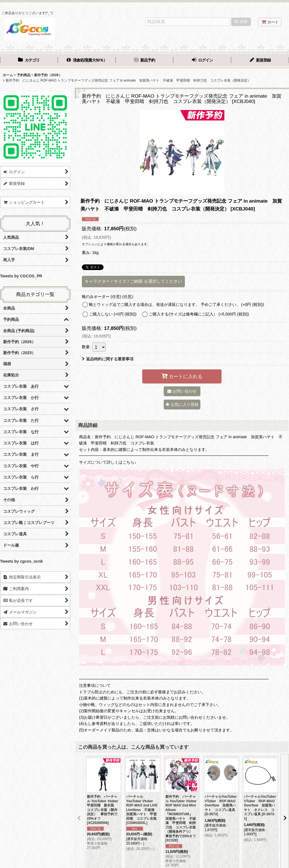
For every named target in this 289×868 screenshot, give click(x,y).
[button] (182, 405)
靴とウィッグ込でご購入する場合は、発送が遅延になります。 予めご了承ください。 (176, 304)
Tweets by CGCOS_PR (21, 276)
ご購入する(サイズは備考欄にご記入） (199, 314)
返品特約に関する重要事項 (108, 359)
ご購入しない (113, 314)
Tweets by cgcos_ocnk (21, 561)
